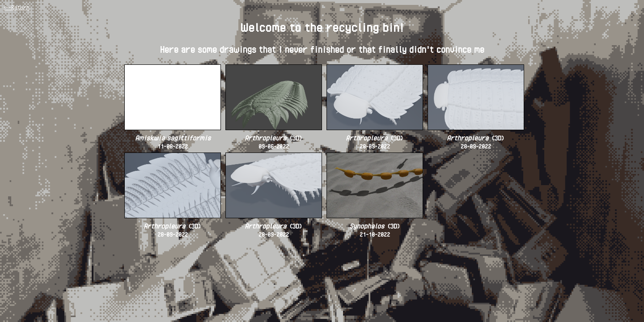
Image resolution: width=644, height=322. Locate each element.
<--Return (17, 7)
